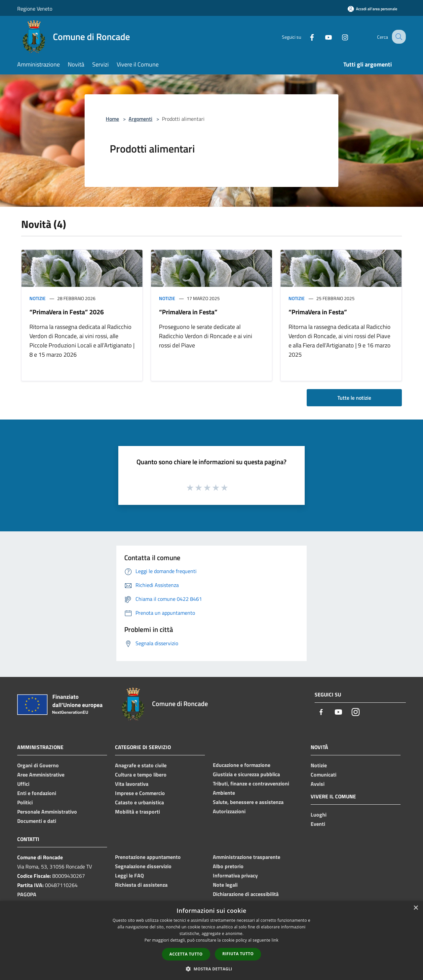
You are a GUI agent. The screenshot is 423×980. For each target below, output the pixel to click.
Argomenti (140, 119)
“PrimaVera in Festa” (188, 312)
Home (112, 119)
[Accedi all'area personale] (372, 9)
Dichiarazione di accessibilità (246, 894)
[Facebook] (306, 37)
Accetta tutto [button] (186, 954)
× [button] (416, 908)
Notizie (38, 298)
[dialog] (211, 940)
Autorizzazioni (229, 811)
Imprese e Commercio (140, 793)
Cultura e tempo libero (141, 775)
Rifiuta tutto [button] (238, 954)
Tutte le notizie (354, 398)
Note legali (225, 885)
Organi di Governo (38, 765)
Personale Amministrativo (47, 812)
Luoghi (319, 815)
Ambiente (224, 793)
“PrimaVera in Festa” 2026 (67, 312)
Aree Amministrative (41, 775)
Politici (25, 802)
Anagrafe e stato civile (141, 765)
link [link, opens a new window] (275, 940)
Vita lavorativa (132, 784)
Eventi (318, 824)
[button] (211, 969)
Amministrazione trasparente (247, 857)
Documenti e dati (37, 821)
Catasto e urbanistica (139, 802)
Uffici (23, 784)
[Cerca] (398, 37)
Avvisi (318, 784)
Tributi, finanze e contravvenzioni (251, 783)
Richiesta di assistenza (141, 885)
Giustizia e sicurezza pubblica (246, 774)
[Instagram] (339, 37)
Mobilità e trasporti (137, 812)
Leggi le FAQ (129, 875)
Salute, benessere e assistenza (248, 802)
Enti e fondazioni (37, 793)
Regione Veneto (35, 9)
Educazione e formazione (242, 765)
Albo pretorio (228, 866)
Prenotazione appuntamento (148, 857)
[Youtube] (323, 37)
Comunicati (324, 775)
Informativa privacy (235, 875)
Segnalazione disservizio (143, 866)
